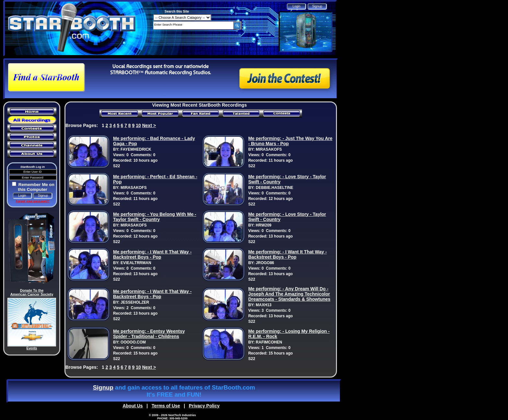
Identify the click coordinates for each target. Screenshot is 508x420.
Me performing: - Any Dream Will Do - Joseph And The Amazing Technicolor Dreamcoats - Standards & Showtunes (289, 294)
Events (32, 348)
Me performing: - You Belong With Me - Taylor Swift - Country (155, 217)
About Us (133, 406)
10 (138, 125)
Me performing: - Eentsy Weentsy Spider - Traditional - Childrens (149, 334)
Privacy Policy (204, 406)
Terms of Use (166, 406)
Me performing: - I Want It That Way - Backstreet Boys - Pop (152, 254)
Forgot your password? (32, 201)
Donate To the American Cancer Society (32, 292)
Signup (103, 387)
